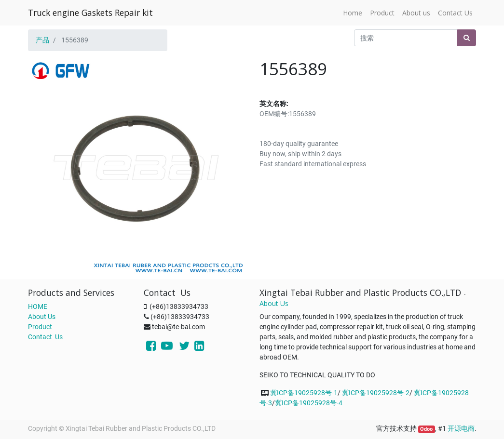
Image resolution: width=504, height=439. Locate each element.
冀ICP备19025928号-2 (376, 393)
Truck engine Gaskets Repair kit (90, 13)
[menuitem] (353, 13)
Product (40, 327)
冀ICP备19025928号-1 (304, 393)
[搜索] (467, 38)
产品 (42, 40)
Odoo (426, 429)
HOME (38, 306)
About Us (42, 317)
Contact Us (45, 337)
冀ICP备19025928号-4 (309, 403)
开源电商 (461, 428)
